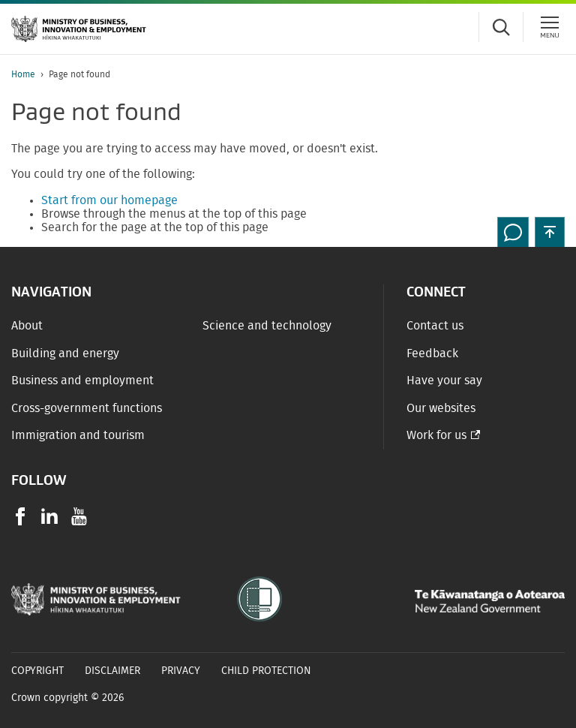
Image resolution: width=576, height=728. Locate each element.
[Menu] (550, 27)
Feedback (432, 353)
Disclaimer (112, 671)
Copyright (37, 671)
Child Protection (266, 671)
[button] (550, 232)
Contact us (435, 326)
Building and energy (65, 353)
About (27, 326)
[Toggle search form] (501, 27)
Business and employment (82, 381)
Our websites (441, 408)
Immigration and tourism (78, 435)
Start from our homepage (109, 200)
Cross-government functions (87, 408)
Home (23, 74)
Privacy (181, 671)
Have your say (444, 381)
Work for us (436, 435)
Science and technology (267, 326)
